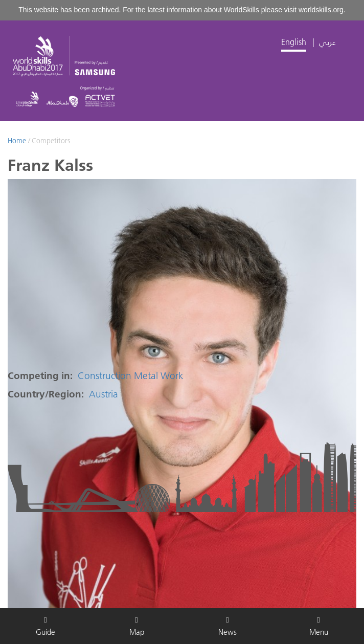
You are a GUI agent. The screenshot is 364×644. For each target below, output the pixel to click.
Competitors (51, 141)
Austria (104, 394)
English (294, 42)
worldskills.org (321, 10)
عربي (327, 42)
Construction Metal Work (131, 376)
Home (17, 141)
